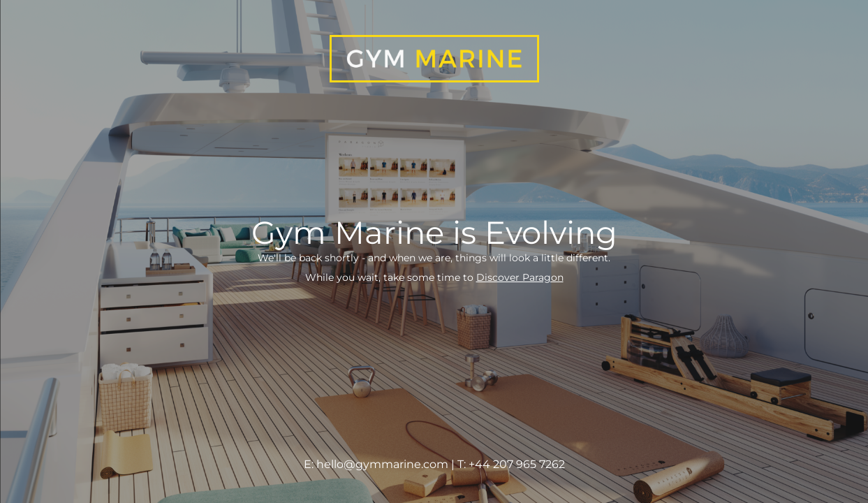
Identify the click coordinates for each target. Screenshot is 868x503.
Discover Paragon (520, 277)
